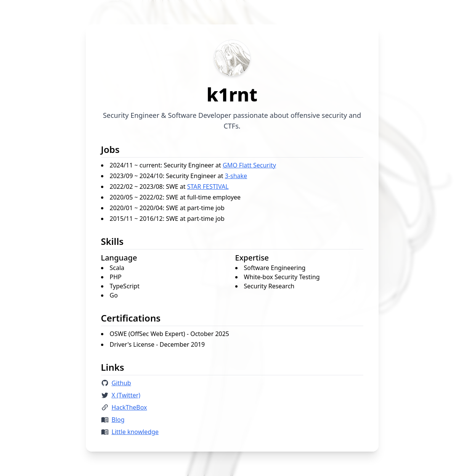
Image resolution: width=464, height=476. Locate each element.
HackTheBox (129, 407)
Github (121, 383)
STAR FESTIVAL (208, 187)
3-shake (236, 176)
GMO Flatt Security (249, 165)
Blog (118, 420)
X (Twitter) (126, 395)
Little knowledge (135, 432)
